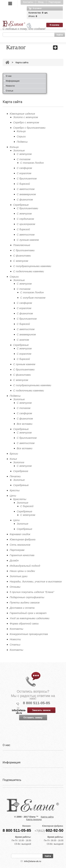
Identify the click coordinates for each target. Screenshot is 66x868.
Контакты (28, 2)
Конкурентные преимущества (29, 634)
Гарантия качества (22, 555)
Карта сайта (22, 62)
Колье (13, 459)
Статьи (10, 91)
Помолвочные (22, 245)
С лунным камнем (28, 240)
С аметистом (26, 189)
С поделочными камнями (29, 271)
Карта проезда (34, 819)
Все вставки (25, 424)
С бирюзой (23, 184)
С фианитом (25, 199)
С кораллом (24, 173)
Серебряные (21, 205)
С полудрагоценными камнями (32, 266)
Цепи (13, 496)
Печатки (15, 476)
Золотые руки (19, 576)
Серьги (21, 136)
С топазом (23, 159)
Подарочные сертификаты (27, 597)
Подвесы (22, 142)
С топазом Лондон (32, 163)
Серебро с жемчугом (26, 122)
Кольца (21, 131)
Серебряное (21, 471)
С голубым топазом (33, 298)
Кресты (15, 490)
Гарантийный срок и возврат (28, 613)
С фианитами (22, 256)
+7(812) (49, 831)
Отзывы (15, 587)
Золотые (19, 150)
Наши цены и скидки (22, 571)
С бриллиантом (27, 178)
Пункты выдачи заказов (25, 602)
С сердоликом (25, 219)
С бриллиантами (27, 208)
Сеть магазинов (20, 545)
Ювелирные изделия (22, 114)
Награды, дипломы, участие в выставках (36, 581)
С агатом (23, 340)
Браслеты (20, 499)
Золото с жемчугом (26, 117)
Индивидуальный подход (25, 566)
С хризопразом (26, 224)
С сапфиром (24, 168)
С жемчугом (24, 154)
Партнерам (55, 2)
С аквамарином (26, 194)
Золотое (19, 462)
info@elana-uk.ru (33, 861)
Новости (10, 86)
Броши (14, 454)
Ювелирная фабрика (23, 539)
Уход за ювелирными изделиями (29, 618)
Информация (13, 81)
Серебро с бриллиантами (29, 128)
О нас (9, 76)
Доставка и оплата (22, 608)
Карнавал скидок (20, 534)
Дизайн (14, 560)
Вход (41, 2)
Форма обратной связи (24, 623)
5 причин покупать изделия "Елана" (32, 592)
